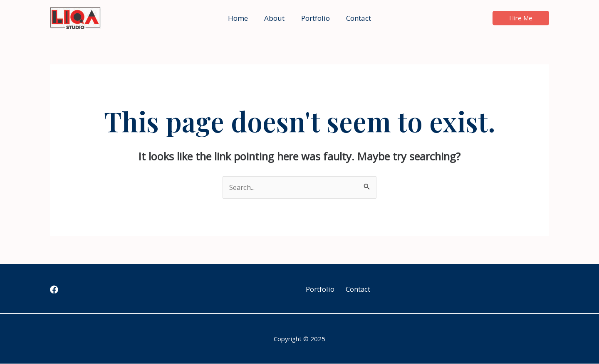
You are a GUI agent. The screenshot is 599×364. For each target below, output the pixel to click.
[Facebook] (54, 290)
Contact (357, 289)
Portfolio (318, 289)
